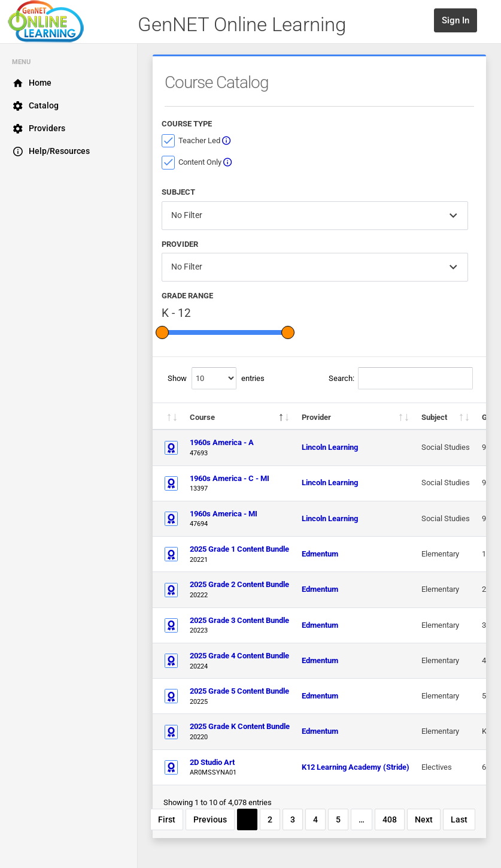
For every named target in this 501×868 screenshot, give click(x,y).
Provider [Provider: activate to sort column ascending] (316, 417)
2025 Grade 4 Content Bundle (239, 656)
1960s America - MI (224, 514)
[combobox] (315, 216)
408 (390, 819)
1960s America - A (222, 442)
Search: (401, 378)
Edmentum (320, 554)
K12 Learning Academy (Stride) (356, 767)
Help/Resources (51, 152)
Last (459, 819)
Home (32, 83)
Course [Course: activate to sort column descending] (202, 417)
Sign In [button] (456, 20)
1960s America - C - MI (230, 478)
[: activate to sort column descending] (168, 417)
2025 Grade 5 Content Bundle (239, 691)
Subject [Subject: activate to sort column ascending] (434, 417)
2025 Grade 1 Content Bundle (239, 549)
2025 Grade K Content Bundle (240, 726)
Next (424, 819)
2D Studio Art (212, 762)
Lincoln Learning (330, 447)
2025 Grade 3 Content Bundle (239, 620)
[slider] (162, 332)
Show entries (216, 378)
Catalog (35, 106)
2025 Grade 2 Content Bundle (239, 584)
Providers (39, 129)
